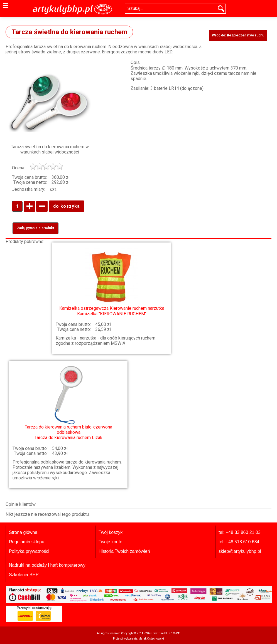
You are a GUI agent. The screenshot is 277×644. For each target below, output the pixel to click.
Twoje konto (110, 542)
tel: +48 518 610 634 (239, 542)
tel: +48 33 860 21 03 (240, 532)
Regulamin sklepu (27, 542)
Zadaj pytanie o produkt (35, 228)
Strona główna (23, 532)
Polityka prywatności (29, 551)
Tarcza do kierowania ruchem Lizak (68, 403)
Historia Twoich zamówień (124, 551)
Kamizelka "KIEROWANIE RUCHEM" (112, 282)
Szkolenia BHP (24, 575)
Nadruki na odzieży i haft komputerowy (47, 565)
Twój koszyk (111, 532)
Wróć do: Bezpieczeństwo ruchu (238, 35)
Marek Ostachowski (151, 639)
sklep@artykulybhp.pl (240, 551)
